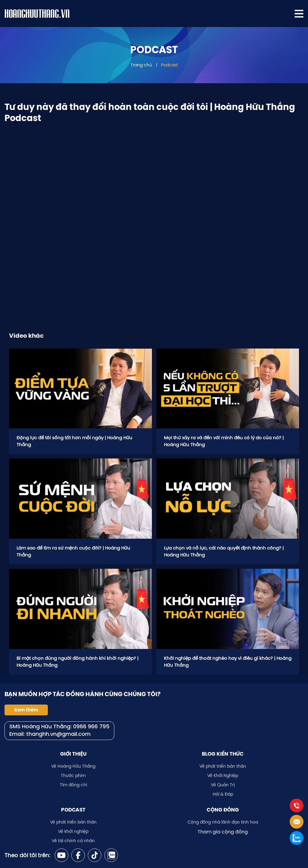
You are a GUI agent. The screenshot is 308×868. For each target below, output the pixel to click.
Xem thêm (26, 710)
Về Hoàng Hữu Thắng (73, 766)
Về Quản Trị (223, 785)
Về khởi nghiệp (73, 831)
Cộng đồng (223, 810)
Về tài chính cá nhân (73, 841)
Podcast (169, 65)
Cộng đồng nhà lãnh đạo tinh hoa (223, 822)
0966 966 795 (91, 727)
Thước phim (73, 775)
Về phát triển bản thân (223, 766)
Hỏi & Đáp (223, 794)
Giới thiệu (73, 754)
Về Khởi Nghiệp (223, 775)
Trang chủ (141, 65)
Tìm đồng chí (73, 785)
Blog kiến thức (223, 754)
